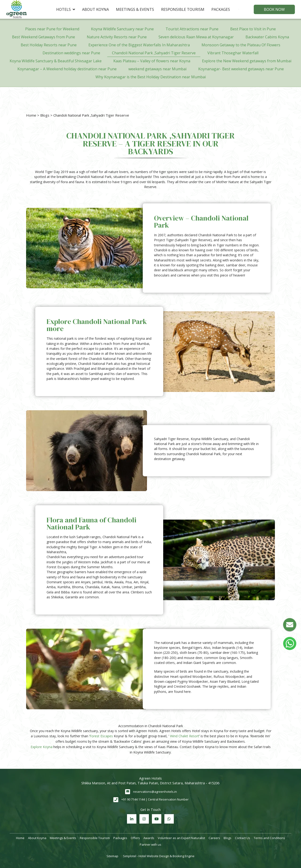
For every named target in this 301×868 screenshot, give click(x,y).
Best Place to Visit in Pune (253, 29)
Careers (214, 838)
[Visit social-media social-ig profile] (144, 819)
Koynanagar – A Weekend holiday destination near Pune (67, 69)
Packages (221, 9)
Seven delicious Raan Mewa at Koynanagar (196, 37)
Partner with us (150, 844)
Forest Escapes (101, 736)
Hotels (66, 9)
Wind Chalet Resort (185, 736)
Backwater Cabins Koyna (267, 37)
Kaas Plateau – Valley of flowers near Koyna (152, 61)
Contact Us (243, 838)
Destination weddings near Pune (71, 53)
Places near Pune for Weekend (52, 29)
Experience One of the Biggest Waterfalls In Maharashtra (139, 45)
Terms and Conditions (269, 838)
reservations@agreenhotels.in (155, 792)
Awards (149, 838)
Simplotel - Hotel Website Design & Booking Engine (159, 856)
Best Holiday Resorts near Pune (49, 45)
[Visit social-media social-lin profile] (132, 819)
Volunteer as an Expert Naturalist (181, 838)
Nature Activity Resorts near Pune (117, 37)
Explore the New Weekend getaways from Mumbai (247, 61)
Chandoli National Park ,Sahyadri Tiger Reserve (154, 53)
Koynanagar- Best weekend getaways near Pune (241, 69)
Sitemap (112, 856)
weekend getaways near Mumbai (157, 69)
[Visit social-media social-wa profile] (169, 819)
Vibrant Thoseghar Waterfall (233, 53)
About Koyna (95, 9)
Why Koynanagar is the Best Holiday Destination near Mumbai (151, 77)
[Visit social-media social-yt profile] (157, 819)
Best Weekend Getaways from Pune (44, 37)
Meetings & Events (135, 9)
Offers (135, 838)
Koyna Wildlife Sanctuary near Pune (122, 29)
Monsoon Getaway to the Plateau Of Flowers (241, 45)
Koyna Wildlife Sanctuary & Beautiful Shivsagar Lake (56, 61)
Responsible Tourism (183, 9)
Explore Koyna (42, 747)
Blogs (45, 115)
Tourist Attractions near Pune (192, 29)
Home (31, 115)
